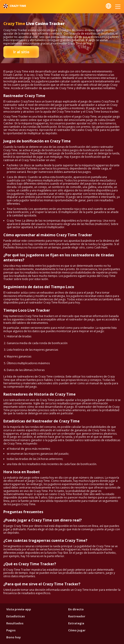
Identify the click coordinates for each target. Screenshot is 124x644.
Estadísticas (16, 616)
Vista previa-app (19, 609)
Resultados (15, 623)
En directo (76, 609)
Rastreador (77, 616)
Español (108, 6)
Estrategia (76, 623)
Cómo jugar (77, 630)
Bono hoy (14, 637)
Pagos (11, 630)
